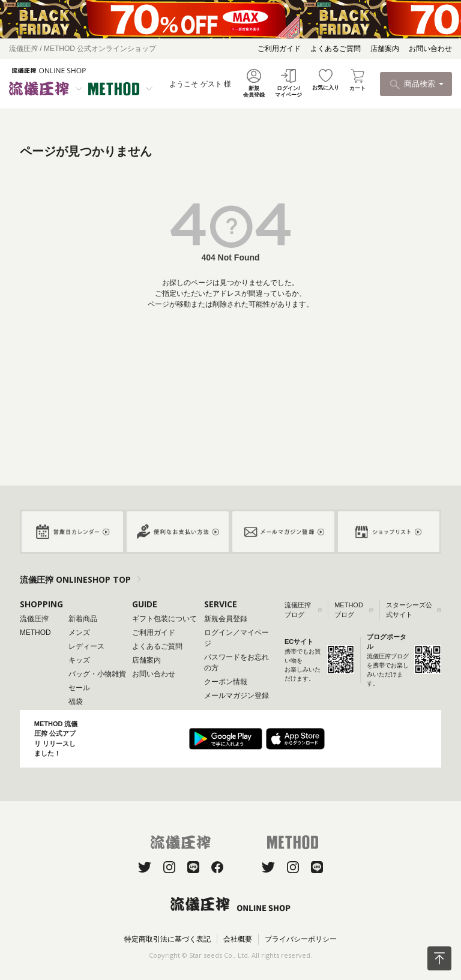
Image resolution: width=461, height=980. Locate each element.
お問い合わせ (430, 49)
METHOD (35, 633)
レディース (86, 646)
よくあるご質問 (336, 49)
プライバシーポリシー (301, 939)
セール (79, 688)
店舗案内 (385, 49)
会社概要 (238, 939)
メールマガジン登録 (237, 696)
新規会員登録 (226, 619)
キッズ (79, 660)
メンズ (79, 633)
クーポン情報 (226, 682)
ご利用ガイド (279, 49)
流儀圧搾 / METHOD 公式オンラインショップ (83, 49)
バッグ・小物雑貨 (97, 674)
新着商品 (83, 619)
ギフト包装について (164, 619)
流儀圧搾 (34, 619)
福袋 (76, 702)
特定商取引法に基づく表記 (167, 939)
